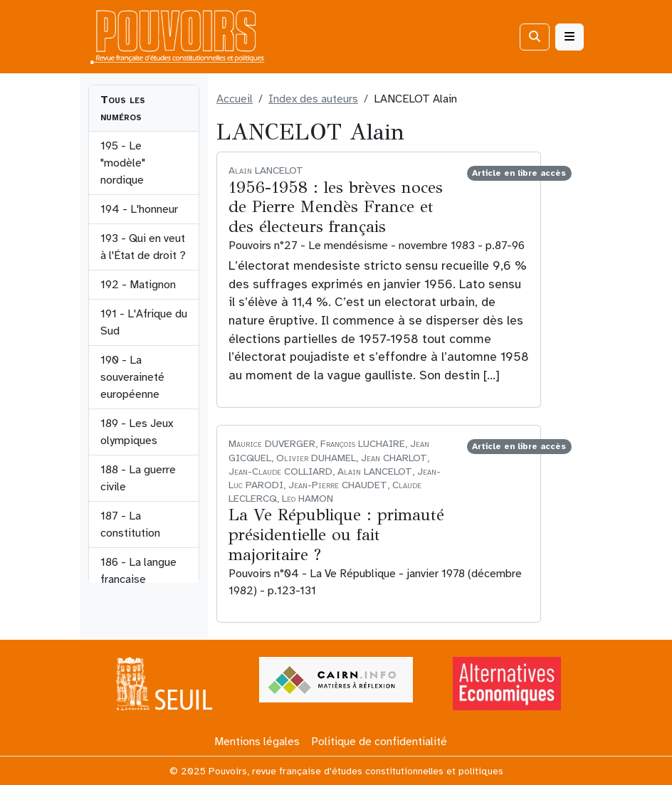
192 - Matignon (138, 285)
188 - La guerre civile (138, 478)
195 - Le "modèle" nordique (123, 163)
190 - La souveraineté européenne (132, 377)
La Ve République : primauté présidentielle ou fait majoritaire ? (336, 534)
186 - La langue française (138, 571)
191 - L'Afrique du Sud (144, 322)
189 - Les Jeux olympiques (137, 432)
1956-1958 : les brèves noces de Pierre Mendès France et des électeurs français (336, 207)
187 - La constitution (130, 525)
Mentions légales (257, 742)
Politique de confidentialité (379, 742)
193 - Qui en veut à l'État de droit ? (143, 247)
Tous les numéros (123, 108)
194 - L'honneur (139, 209)
